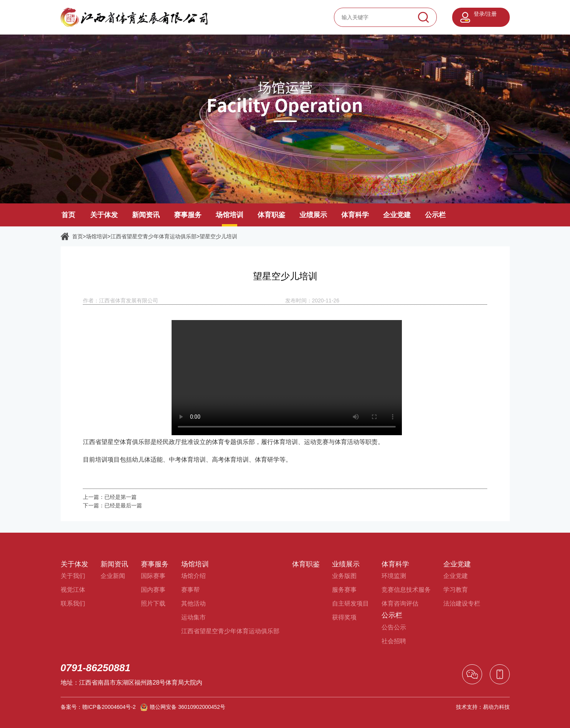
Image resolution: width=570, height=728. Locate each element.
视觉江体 (73, 590)
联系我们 (73, 603)
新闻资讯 (146, 215)
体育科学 (355, 215)
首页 (68, 215)
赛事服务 (188, 215)
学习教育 (456, 590)
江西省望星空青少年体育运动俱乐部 (154, 236)
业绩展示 (313, 215)
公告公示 (394, 627)
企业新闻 (113, 576)
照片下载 (153, 603)
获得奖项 (344, 617)
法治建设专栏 (462, 603)
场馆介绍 (193, 576)
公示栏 (435, 215)
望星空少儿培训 (218, 236)
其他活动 (193, 603)
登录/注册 (485, 14)
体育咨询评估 (400, 603)
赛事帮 (190, 590)
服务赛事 (344, 590)
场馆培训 (230, 215)
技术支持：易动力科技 (483, 707)
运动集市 (193, 617)
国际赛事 (153, 576)
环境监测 (394, 576)
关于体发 (104, 215)
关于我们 (73, 576)
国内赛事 (153, 590)
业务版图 (344, 576)
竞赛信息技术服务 (406, 590)
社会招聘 (394, 641)
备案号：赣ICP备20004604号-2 (98, 707)
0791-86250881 (96, 668)
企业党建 (397, 215)
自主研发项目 (350, 603)
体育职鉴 (271, 215)
